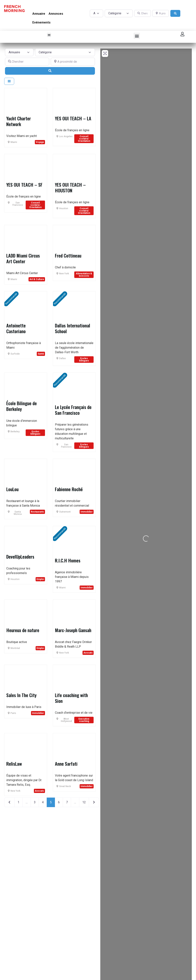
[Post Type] (96, 13)
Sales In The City (21, 695)
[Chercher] (143, 13)
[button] (49, 35)
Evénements (41, 22)
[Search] (175, 13)
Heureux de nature (23, 630)
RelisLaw (14, 764)
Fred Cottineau (68, 255)
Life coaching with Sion (71, 698)
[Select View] (9, 81)
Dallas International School (73, 328)
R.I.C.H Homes (68, 560)
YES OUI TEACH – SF (24, 185)
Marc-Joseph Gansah (73, 630)
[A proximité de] (161, 13)
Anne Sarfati (66, 764)
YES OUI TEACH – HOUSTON (70, 187)
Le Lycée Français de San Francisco (73, 410)
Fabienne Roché (69, 489)
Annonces (56, 14)
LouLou (12, 489)
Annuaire (39, 14)
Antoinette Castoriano (16, 328)
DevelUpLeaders (20, 556)
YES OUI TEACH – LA (73, 118)
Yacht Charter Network (19, 121)
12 (84, 802)
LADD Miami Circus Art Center (23, 258)
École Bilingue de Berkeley (22, 406)
